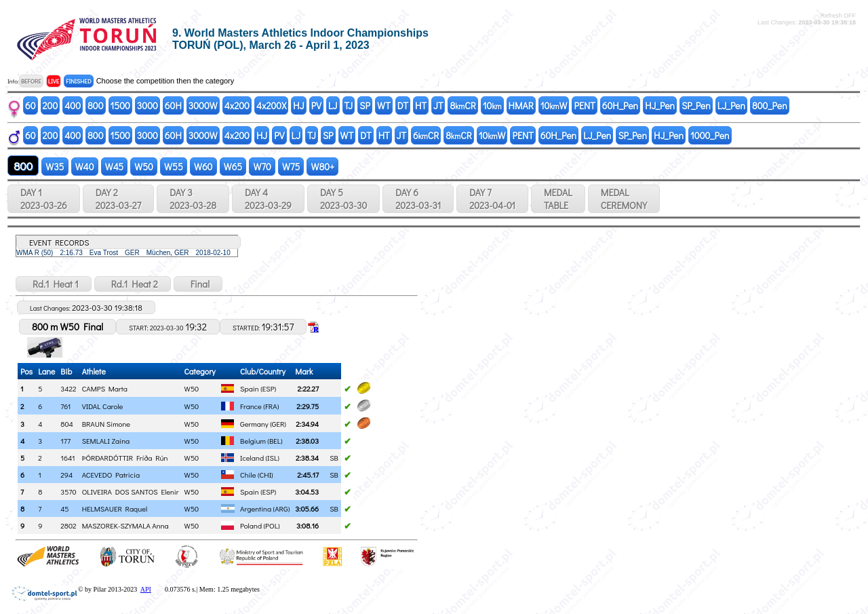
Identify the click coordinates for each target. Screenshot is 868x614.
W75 (291, 167)
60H (173, 105)
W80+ (322, 167)
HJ (298, 105)
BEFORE (31, 81)
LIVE (54, 81)
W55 (174, 167)
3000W (203, 105)
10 (492, 105)
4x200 (237, 105)
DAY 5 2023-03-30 (343, 199)
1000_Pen (710, 135)
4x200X (271, 105)
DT (403, 105)
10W (554, 105)
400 (73, 105)
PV (316, 105)
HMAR (521, 105)
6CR (426, 135)
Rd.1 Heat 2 (133, 284)
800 (95, 105)
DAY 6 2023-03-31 (418, 199)
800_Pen (770, 105)
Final (198, 284)
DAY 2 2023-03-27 (118, 199)
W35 (55, 167)
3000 (147, 105)
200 (51, 105)
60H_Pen (620, 105)
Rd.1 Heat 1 (54, 284)
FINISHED (78, 81)
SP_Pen (696, 105)
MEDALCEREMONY (624, 199)
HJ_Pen (660, 105)
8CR (462, 105)
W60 (203, 167)
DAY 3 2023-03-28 (193, 199)
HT (421, 105)
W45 (115, 167)
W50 (144, 167)
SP (365, 105)
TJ (349, 105)
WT (384, 105)
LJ (333, 105)
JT (438, 105)
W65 (233, 167)
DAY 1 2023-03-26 (44, 199)
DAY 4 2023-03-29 (268, 199)
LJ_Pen (731, 105)
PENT (584, 105)
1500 (120, 105)
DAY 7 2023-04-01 (492, 199)
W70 (262, 167)
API (146, 589)
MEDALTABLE (558, 199)
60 (31, 105)
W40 (85, 167)
